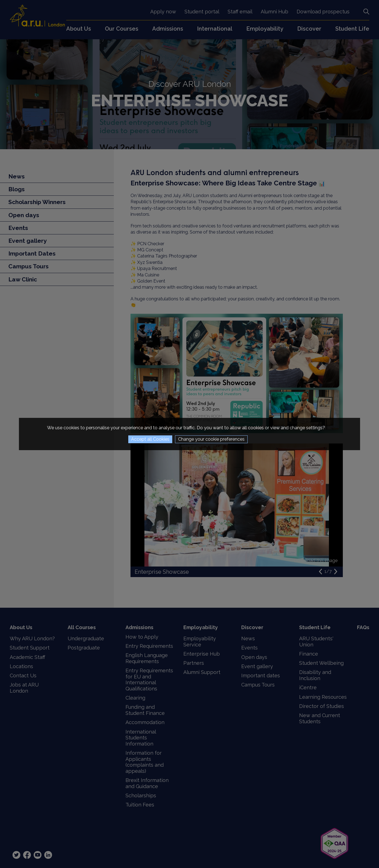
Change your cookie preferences (211, 439)
